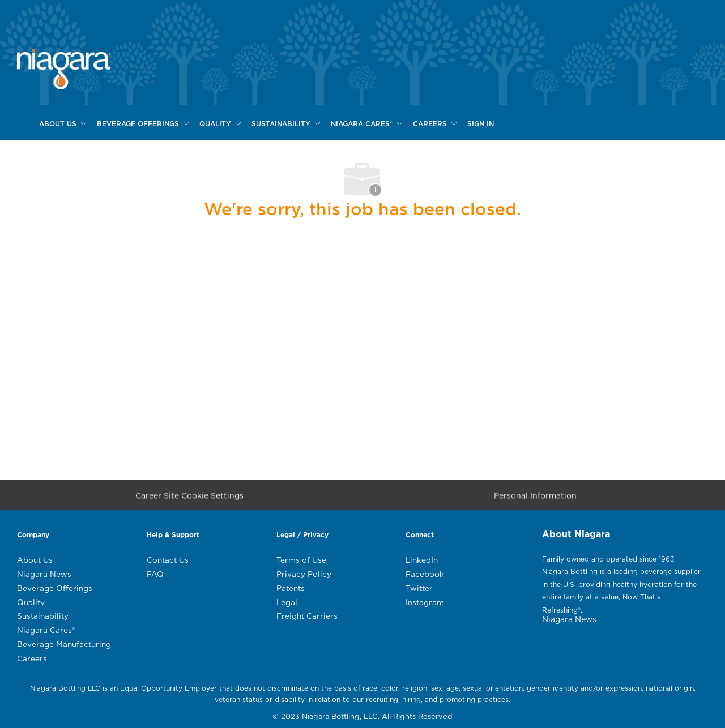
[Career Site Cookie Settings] (189, 499)
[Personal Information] (535, 499)
